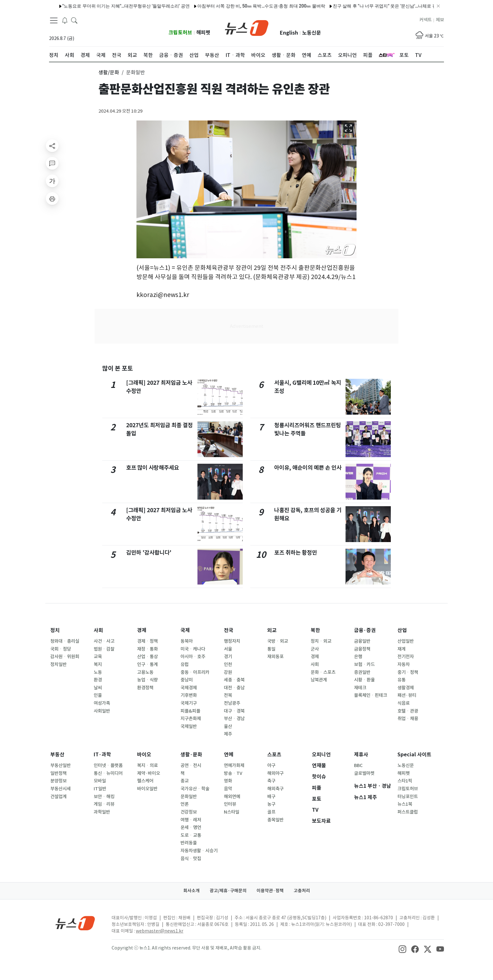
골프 (271, 812)
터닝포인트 (408, 797)
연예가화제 (234, 765)
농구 (271, 804)
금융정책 (362, 649)
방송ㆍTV (233, 773)
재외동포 (275, 657)
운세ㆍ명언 (191, 827)
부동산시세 (61, 789)
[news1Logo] (75, 923)
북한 (315, 630)
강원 (228, 672)
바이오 (144, 755)
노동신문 (312, 33)
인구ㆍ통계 (147, 664)
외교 (272, 630)
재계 (402, 649)
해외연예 (232, 797)
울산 (228, 726)
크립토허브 (180, 33)
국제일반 (189, 726)
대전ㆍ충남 (234, 688)
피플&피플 (190, 711)
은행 (358, 657)
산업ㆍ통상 (147, 657)
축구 (271, 781)
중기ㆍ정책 (408, 672)
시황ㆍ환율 (364, 680)
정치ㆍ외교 (321, 641)
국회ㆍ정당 (61, 649)
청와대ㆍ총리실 (65, 641)
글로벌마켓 (364, 773)
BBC (358, 765)
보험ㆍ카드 (364, 664)
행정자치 (232, 641)
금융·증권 (365, 630)
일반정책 (58, 773)
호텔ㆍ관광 (408, 711)
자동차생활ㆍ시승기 (199, 851)
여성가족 (102, 703)
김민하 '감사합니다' (149, 553)
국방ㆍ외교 (278, 641)
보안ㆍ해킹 (104, 797)
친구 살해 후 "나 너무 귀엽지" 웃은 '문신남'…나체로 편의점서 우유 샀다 (370, 6)
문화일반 (189, 797)
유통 (402, 680)
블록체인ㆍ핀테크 (371, 695)
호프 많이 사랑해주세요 (152, 468)
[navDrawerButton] (54, 20)
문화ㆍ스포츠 (323, 672)
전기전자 (406, 657)
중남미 (187, 680)
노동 (98, 672)
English (289, 33)
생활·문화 (191, 755)
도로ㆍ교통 (191, 835)
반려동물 (189, 843)
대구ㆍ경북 (234, 711)
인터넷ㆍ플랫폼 (108, 765)
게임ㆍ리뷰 (104, 804)
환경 (98, 680)
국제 (185, 630)
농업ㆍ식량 (147, 680)
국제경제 (189, 688)
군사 (315, 649)
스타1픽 (405, 781)
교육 (98, 657)
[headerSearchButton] (74, 20)
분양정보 (58, 781)
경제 (142, 630)
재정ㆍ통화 (147, 649)
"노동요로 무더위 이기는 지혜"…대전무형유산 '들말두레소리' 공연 (94, 6)
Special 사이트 (414, 755)
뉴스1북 (405, 804)
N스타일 (232, 812)
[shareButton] (52, 146)
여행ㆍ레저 (191, 820)
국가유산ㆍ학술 (195, 789)
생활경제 (406, 688)
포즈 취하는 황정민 (296, 553)
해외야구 (275, 773)
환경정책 (145, 688)
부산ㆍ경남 (234, 719)
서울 (228, 649)
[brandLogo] (247, 27)
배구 (271, 797)
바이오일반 (147, 789)
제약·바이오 (149, 773)
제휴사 (361, 755)
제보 (440, 20)
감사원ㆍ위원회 (65, 657)
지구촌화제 (191, 719)
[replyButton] (52, 163)
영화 (228, 781)
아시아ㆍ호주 (193, 657)
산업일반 (406, 641)
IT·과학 (102, 755)
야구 (271, 765)
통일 (271, 649)
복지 (98, 664)
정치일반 (58, 664)
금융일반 (362, 641)
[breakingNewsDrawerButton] (65, 20)
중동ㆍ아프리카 (195, 672)
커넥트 (426, 20)
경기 (228, 657)
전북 (228, 695)
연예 (229, 755)
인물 (98, 695)
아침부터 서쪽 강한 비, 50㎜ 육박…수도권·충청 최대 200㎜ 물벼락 (230, 6)
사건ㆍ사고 (104, 641)
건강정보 (189, 812)
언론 (185, 804)
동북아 (187, 641)
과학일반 (102, 812)
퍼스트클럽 (408, 812)
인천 (228, 664)
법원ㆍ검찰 (104, 649)
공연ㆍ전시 (191, 765)
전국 (229, 630)
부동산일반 (61, 765)
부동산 (57, 755)
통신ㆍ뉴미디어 (108, 773)
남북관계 (319, 680)
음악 (228, 789)
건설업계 (58, 797)
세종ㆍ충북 (234, 680)
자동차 (404, 664)
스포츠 (274, 755)
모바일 (100, 781)
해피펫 (203, 33)
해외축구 (275, 789)
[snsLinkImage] (402, 949)
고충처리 (302, 891)
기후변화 (189, 695)
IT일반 (100, 789)
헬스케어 (145, 781)
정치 (55, 630)
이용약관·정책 (270, 891)
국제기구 (189, 703)
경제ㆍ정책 (147, 641)
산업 (402, 630)
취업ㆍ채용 (408, 719)
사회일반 (102, 711)
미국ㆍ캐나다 (193, 649)
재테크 (360, 688)
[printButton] (52, 199)
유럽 (185, 664)
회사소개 (191, 891)
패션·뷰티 (407, 695)
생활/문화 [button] (109, 72)
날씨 (98, 688)
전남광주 (232, 703)
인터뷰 (230, 804)
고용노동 (145, 672)
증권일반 (362, 672)
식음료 (404, 703)
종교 (185, 781)
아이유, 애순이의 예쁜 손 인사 (308, 468)
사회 (98, 630)
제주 (228, 734)
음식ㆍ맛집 (191, 859)
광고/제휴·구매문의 (228, 891)
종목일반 (275, 820)
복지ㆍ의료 (147, 765)
